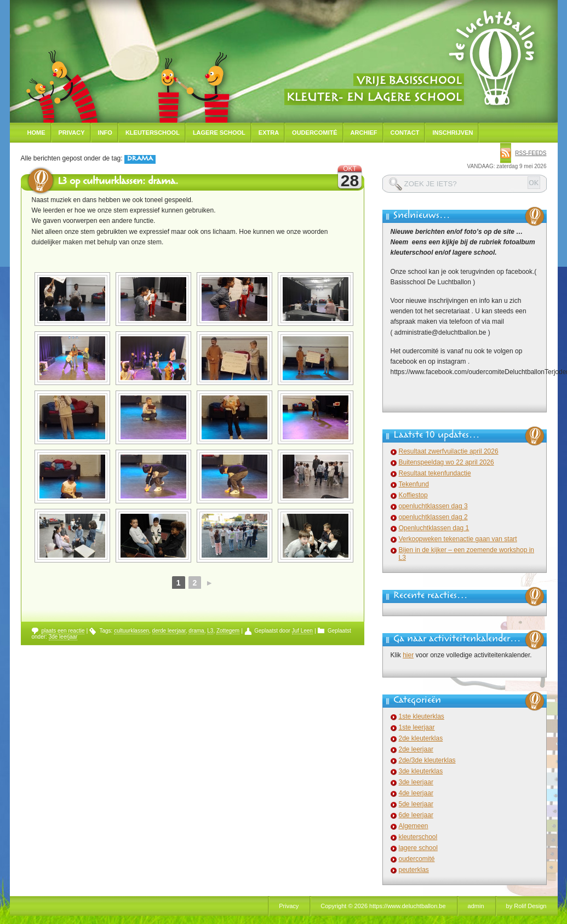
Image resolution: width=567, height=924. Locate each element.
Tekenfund (414, 484)
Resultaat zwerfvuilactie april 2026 (449, 451)
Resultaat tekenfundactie (435, 473)
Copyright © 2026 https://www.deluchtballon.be (383, 906)
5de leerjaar (416, 804)
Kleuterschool (153, 133)
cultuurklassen (131, 631)
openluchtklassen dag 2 (433, 517)
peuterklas (414, 870)
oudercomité (417, 859)
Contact (405, 133)
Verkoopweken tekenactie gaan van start (458, 539)
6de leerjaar (416, 815)
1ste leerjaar (417, 727)
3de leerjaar (63, 637)
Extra (269, 133)
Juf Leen (302, 631)
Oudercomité (315, 133)
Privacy (72, 133)
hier (408, 655)
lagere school (418, 848)
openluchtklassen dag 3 (433, 506)
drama (196, 631)
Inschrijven (453, 133)
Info (105, 133)
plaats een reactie (63, 631)
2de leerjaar (416, 749)
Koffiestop (413, 495)
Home (36, 133)
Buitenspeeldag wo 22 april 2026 (446, 462)
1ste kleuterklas (422, 716)
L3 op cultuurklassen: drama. (118, 182)
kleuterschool (418, 837)
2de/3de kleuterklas (427, 760)
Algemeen (414, 826)
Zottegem (228, 631)
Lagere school (219, 133)
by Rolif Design (526, 906)
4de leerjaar (416, 793)
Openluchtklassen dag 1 (434, 528)
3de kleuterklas (421, 771)
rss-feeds (531, 153)
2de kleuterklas (421, 738)
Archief (364, 133)
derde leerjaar (169, 631)
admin (476, 906)
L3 (210, 631)
